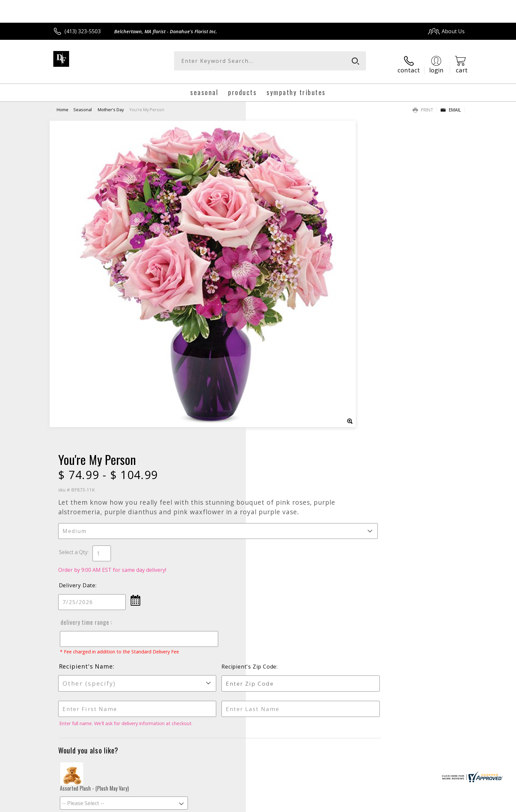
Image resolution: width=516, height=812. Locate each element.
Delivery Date (277, 256)
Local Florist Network (407, 805)
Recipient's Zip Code (389, 344)
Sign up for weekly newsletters (340, 592)
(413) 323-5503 (83, 31)
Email (451, 104)
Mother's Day (111, 104)
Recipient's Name (286, 343)
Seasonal (83, 104)
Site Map (447, 805)
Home (63, 104)
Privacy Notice (360, 805)
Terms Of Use (322, 805)
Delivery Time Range (284, 293)
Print (423, 104)
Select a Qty (273, 223)
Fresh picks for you (200, 596)
